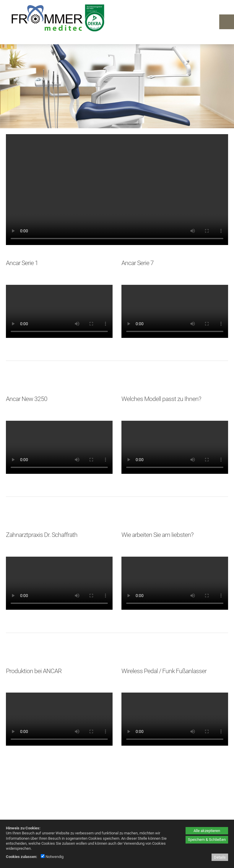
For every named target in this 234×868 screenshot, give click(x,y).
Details (220, 857)
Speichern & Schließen (207, 840)
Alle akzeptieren (207, 831)
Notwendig (52, 857)
